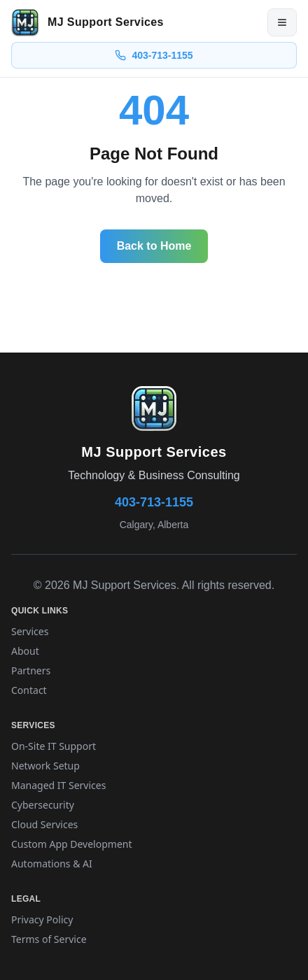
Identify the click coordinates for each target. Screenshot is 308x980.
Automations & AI (52, 864)
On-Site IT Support (54, 746)
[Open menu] (282, 22)
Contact (29, 690)
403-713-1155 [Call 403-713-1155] (154, 55)
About (25, 651)
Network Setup (45, 766)
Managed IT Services (58, 785)
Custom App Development (72, 844)
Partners (31, 670)
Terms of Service (49, 939)
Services (30, 631)
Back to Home (154, 246)
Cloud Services (44, 824)
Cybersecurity (43, 805)
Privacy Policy (42, 919)
